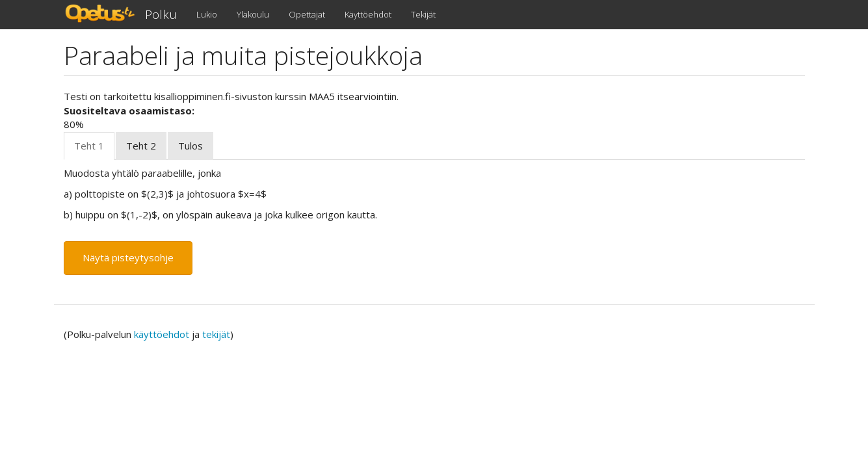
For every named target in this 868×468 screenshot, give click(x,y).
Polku (161, 14)
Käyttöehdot (368, 14)
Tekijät (423, 14)
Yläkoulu (253, 14)
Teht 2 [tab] (141, 146)
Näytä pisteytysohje (128, 257)
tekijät (216, 334)
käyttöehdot (162, 334)
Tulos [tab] (191, 146)
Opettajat (307, 14)
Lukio (207, 14)
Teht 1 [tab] (89, 146)
